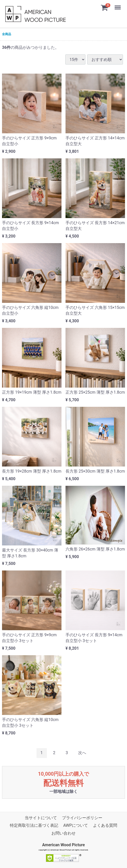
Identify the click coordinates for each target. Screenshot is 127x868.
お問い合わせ (63, 833)
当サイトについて (41, 818)
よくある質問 (105, 826)
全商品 (7, 34)
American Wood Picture (63, 845)
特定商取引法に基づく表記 (34, 826)
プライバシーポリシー (82, 818)
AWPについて (76, 826)
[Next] (82, 753)
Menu (118, 5)
